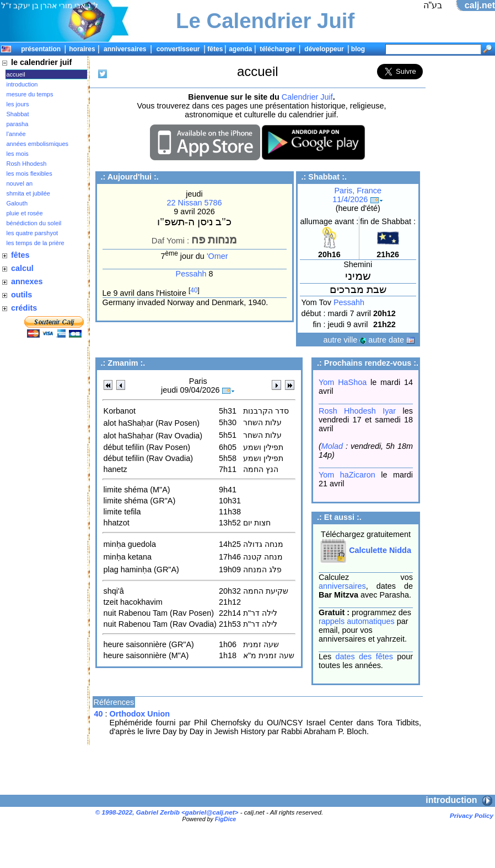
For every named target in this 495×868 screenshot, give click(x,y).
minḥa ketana (128, 557)
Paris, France (358, 191)
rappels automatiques (357, 621)
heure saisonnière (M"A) (146, 655)
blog (358, 49)
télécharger (278, 49)
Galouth (17, 203)
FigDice (226, 819)
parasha (18, 124)
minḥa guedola (130, 544)
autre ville (345, 340)
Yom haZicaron (347, 475)
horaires (82, 49)
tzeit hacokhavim (133, 602)
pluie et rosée (25, 213)
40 (194, 290)
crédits (24, 308)
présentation (41, 49)
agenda (240, 49)
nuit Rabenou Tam (136, 613)
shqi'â (114, 591)
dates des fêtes (364, 657)
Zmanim (123, 363)
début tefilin (124, 447)
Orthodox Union (140, 714)
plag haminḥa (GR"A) (141, 569)
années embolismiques (38, 144)
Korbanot (120, 411)
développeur (324, 49)
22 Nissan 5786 (195, 203)
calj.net (480, 5)
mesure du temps (30, 94)
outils (21, 295)
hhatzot (117, 523)
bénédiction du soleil (34, 223)
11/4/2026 (358, 199)
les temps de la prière (36, 243)
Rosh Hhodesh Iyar (357, 411)
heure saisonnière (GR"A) (149, 644)
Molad (332, 446)
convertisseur (178, 49)
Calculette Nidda (366, 550)
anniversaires (125, 49)
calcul (22, 268)
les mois (18, 154)
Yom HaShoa (343, 382)
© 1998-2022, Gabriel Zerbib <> (167, 812)
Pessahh (191, 274)
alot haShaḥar (129, 423)
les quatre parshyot (33, 233)
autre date (391, 340)
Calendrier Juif (307, 97)
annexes (27, 281)
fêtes (215, 49)
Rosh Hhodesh (27, 164)
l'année (16, 134)
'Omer (217, 256)
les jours (18, 104)
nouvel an (20, 183)
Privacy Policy (472, 815)
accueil (16, 74)
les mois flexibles (29, 173)
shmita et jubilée (29, 193)
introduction (22, 84)
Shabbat (18, 114)
